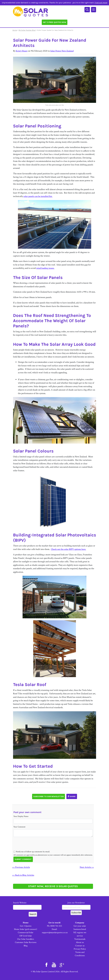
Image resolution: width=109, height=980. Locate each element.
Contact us (80, 946)
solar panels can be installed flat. (38, 196)
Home (15, 30)
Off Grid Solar (26, 936)
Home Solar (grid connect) (26, 929)
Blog (26, 946)
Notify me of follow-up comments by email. (33, 852)
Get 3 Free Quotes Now (55, 22)
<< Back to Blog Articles (23, 875)
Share (72, 796)
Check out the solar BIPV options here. (68, 549)
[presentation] (32, 848)
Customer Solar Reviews (26, 942)
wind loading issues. (45, 268)
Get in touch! (54, 923)
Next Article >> (87, 867)
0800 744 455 (56, 926)
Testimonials (80, 939)
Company (80, 923)
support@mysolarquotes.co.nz (55, 932)
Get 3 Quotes (26, 926)
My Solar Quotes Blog (27, 30)
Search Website (27, 905)
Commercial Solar (26, 932)
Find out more (101, 3)
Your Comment (19, 827)
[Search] (87, 9)
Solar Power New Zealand (62, 51)
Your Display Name (21, 816)
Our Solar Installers (26, 939)
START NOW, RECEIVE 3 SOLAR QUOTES (53, 886)
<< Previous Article (21, 867)
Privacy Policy (80, 949)
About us (80, 942)
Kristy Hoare (22, 51)
